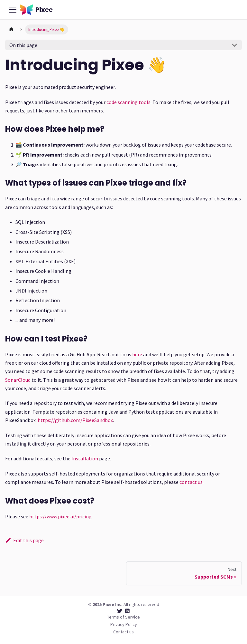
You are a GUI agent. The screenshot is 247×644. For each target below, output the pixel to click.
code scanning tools (128, 102)
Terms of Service (123, 617)
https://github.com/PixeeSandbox (75, 420)
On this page (23, 45)
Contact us (123, 632)
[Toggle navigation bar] (13, 10)
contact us (191, 482)
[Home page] (11, 29)
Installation (85, 458)
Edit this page (24, 540)
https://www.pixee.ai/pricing (60, 516)
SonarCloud (18, 380)
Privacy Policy (124, 624)
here (137, 354)
